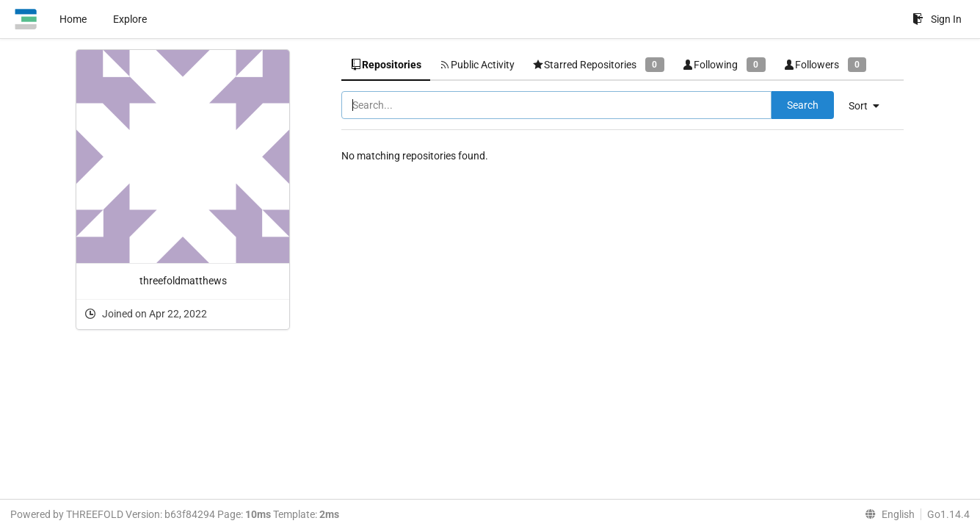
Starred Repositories (598, 64)
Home (73, 19)
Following (724, 64)
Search (803, 105)
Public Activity (477, 65)
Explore (130, 19)
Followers (825, 64)
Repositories (386, 65)
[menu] (870, 106)
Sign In (937, 19)
